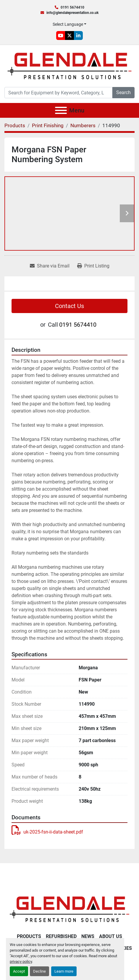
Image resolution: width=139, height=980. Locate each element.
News (88, 936)
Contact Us (69, 306)
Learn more (64, 971)
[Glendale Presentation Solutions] (69, 909)
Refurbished (61, 936)
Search (123, 92)
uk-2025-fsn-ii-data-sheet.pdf (47, 832)
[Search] (58, 93)
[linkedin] (78, 36)
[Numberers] (83, 125)
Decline (39, 971)
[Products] (15, 125)
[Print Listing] (93, 266)
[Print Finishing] (48, 125)
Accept (19, 971)
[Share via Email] (50, 266)
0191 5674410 (72, 7)
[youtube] (61, 36)
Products (29, 936)
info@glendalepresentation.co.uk (72, 13)
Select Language (68, 24)
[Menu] (61, 110)
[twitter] (69, 36)
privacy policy (21, 962)
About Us (111, 936)
